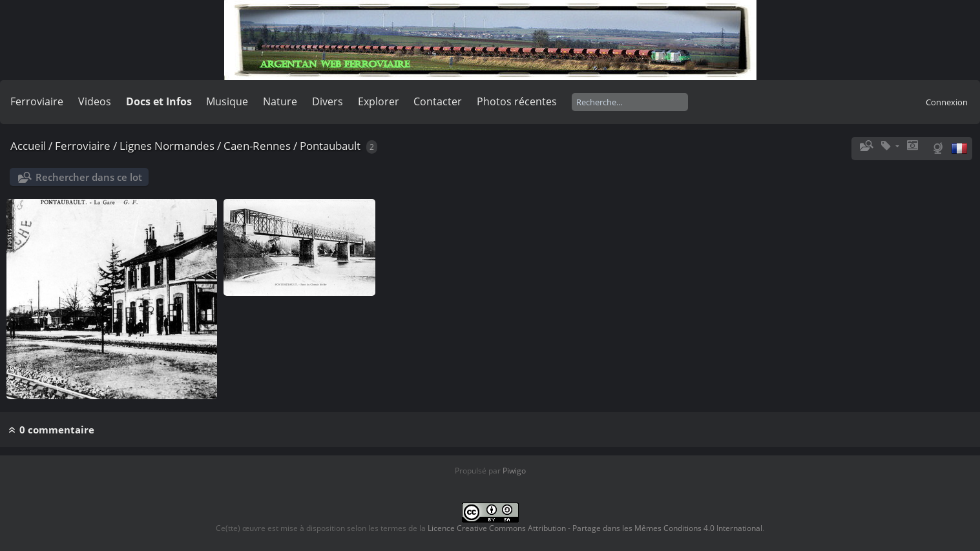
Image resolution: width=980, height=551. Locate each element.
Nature (280, 101)
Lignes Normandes (167, 146)
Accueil (28, 146)
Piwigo (514, 471)
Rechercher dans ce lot (89, 177)
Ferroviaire (37, 101)
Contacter (438, 101)
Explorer (379, 101)
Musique (227, 101)
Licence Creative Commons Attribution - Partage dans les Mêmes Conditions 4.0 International (595, 528)
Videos (95, 101)
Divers (328, 101)
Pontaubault (330, 146)
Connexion (947, 102)
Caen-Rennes (257, 146)
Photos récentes (517, 101)
